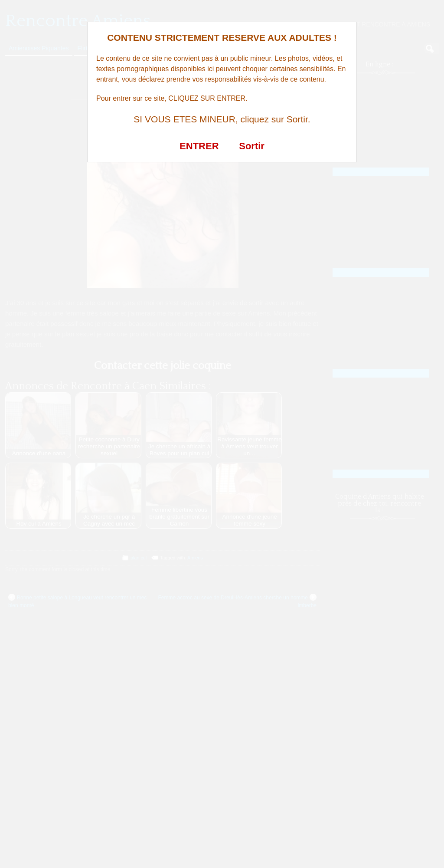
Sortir (252, 146)
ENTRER (199, 146)
